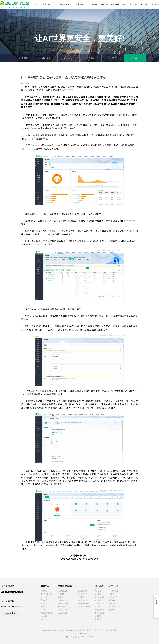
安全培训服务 (82, 594)
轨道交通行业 (100, 610)
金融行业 (98, 594)
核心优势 (46, 58)
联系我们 (112, 603)
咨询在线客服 (11, 613)
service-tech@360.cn (11, 606)
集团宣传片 (113, 597)
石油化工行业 (100, 597)
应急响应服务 (63, 610)
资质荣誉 (91, 58)
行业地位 (69, 58)
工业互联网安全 (46, 613)
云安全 (43, 610)
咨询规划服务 (82, 591)
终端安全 (44, 603)
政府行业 (98, 591)
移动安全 (44, 619)
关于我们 (144, 4)
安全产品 (48, 5)
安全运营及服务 (64, 5)
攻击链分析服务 (83, 603)
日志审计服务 (82, 597)
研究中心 (115, 4)
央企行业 (98, 616)
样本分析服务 (63, 597)
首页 (37, 4)
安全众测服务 (82, 600)
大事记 (113, 58)
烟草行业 (98, 607)
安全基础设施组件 (47, 594)
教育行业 (98, 619)
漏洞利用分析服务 (84, 607)
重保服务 (61, 594)
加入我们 (112, 600)
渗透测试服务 (63, 603)
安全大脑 (44, 591)
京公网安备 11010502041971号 (80, 637)
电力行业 (98, 600)
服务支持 (104, 4)
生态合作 (133, 4)
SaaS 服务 (44, 616)
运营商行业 (99, 603)
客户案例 (93, 4)
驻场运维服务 (63, 613)
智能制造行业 (100, 613)
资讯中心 (135, 58)
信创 (124, 4)
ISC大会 (112, 607)
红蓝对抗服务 (63, 591)
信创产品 (44, 597)
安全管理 (44, 600)
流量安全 (44, 607)
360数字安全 (24, 58)
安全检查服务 (63, 600)
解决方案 (81, 5)
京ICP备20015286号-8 (79, 634)
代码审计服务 (63, 607)
